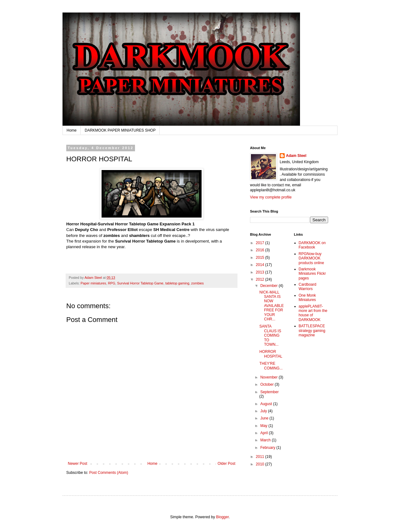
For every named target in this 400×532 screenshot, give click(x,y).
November (270, 377)
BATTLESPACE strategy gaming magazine (312, 331)
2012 (261, 279)
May (264, 426)
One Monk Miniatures (307, 298)
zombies (197, 283)
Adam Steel (296, 156)
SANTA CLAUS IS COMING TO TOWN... (270, 335)
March (266, 440)
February (268, 448)
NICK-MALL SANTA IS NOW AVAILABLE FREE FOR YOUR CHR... (272, 306)
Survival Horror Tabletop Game (140, 283)
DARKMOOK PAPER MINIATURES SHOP (120, 130)
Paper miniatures (93, 283)
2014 (261, 265)
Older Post (226, 464)
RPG (111, 283)
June (265, 418)
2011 (261, 457)
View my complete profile (271, 197)
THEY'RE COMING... (271, 366)
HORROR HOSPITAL (271, 354)
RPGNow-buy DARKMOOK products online (311, 258)
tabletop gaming (177, 283)
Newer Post (77, 464)
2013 (261, 272)
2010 (261, 464)
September (270, 392)
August (267, 404)
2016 (261, 250)
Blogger (222, 517)
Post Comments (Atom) (109, 473)
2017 (261, 243)
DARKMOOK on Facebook (312, 245)
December (270, 286)
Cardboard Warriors (308, 287)
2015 (261, 258)
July (264, 411)
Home (72, 130)
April (265, 433)
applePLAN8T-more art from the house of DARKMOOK (313, 313)
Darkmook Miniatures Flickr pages (312, 274)
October (267, 384)
